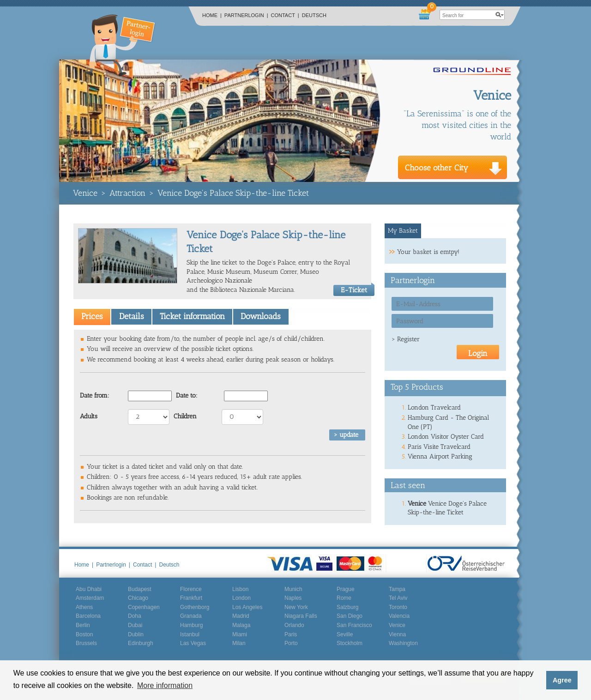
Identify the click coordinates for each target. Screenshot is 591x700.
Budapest (140, 589)
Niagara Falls (301, 616)
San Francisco (354, 625)
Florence (191, 589)
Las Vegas (193, 643)
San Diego (350, 616)
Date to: (187, 395)
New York (296, 607)
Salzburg (347, 607)
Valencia (399, 616)
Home (212, 15)
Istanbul (190, 634)
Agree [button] (562, 680)
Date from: (95, 395)
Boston (84, 634)
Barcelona (88, 616)
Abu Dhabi (89, 589)
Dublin (136, 634)
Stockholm (350, 643)
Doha (135, 616)
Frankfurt (191, 598)
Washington (403, 643)
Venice (85, 193)
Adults (89, 416)
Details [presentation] (132, 316)
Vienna (397, 634)
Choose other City (437, 168)
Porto (291, 643)
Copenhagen (144, 607)
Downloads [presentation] (261, 316)
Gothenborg (195, 607)
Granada (191, 616)
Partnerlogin (246, 15)
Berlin (83, 625)
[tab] (92, 317)
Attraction (127, 193)
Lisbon (240, 589)
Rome (344, 598)
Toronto (398, 607)
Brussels (86, 643)
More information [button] (165, 685)
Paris (291, 634)
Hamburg (191, 625)
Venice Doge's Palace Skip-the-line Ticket (233, 193)
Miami (240, 634)
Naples (293, 598)
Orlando (294, 625)
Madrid (241, 616)
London (241, 598)
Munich (293, 589)
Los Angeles (247, 607)
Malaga (241, 625)
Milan (239, 643)
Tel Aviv (398, 598)
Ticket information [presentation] (192, 316)
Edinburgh (141, 643)
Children (185, 416)
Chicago (138, 598)
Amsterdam (90, 598)
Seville (345, 634)
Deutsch (314, 15)
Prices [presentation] (92, 316)
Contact (285, 15)
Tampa (397, 589)
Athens (84, 607)
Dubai (135, 625)
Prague (346, 589)
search (500, 15)
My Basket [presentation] (403, 231)
